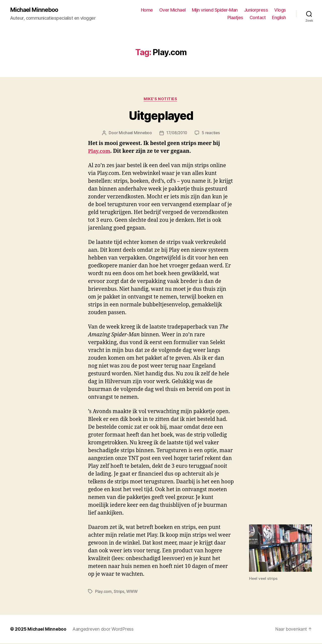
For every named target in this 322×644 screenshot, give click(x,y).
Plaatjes (235, 18)
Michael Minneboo (35, 10)
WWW (132, 592)
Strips (119, 592)
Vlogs (280, 10)
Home (147, 10)
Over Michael (172, 10)
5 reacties (212, 134)
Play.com (100, 152)
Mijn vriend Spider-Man (215, 10)
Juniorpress (256, 10)
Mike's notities (161, 100)
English (279, 18)
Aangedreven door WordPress (104, 630)
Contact (258, 18)
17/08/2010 (177, 134)
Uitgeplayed (161, 117)
